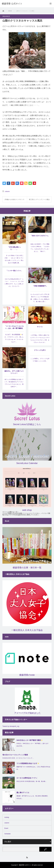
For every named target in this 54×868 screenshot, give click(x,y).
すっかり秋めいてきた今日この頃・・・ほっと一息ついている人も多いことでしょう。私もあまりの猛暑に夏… (14, 259)
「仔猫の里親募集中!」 (40, 286)
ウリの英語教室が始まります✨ (28, 763)
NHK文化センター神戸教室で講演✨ (30, 740)
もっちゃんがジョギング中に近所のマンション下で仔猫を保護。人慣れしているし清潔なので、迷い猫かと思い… (40, 298)
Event (6, 828)
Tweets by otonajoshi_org (11, 726)
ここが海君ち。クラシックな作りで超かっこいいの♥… (40, 360)
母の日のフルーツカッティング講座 (15, 755)
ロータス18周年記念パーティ (27, 778)
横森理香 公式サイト (25, 865)
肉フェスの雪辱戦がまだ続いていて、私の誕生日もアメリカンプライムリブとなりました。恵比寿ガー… (14, 383)
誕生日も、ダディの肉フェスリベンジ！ (14, 372)
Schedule (7, 834)
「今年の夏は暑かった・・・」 (14, 248)
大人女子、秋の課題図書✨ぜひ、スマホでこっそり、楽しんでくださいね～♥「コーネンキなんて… (14, 338)
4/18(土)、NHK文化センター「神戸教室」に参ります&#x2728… (33, 745)
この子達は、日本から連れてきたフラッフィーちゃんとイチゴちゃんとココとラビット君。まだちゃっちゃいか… (40, 339)
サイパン (40, 327)
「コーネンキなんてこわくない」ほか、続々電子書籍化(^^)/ (14, 327)
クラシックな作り (40, 350)
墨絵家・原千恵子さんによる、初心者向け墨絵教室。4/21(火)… (33, 797)
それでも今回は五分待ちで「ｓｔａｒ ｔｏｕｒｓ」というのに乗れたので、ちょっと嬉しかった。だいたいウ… (14, 283)
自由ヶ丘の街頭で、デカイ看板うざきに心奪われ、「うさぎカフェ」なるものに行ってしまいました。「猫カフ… (40, 248)
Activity (7, 817)
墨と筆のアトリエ (23, 793)
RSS (27, 857)
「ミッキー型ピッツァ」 (14, 271)
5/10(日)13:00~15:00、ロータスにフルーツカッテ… (18, 758)
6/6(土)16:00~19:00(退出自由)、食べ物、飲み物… (32, 781)
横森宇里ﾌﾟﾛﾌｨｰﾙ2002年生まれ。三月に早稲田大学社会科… (33, 768)
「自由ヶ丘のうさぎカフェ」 (40, 236)
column (7, 191)
